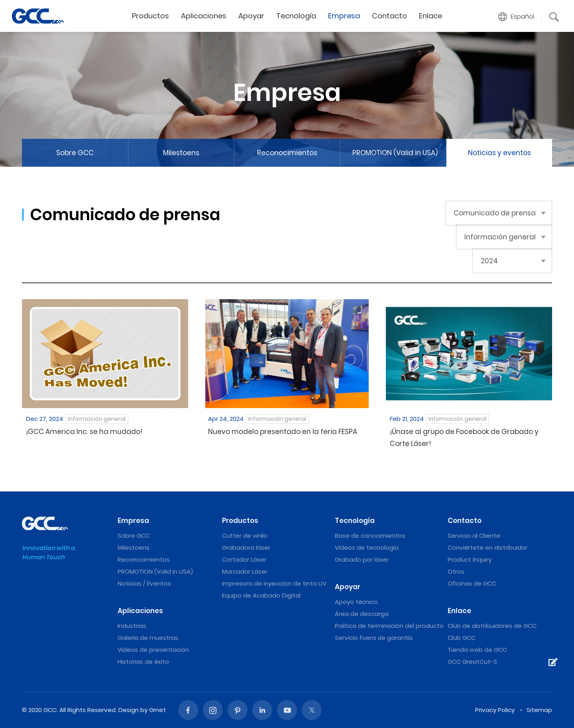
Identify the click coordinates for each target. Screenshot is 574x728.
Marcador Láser (245, 571)
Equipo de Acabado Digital (261, 595)
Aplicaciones (204, 16)
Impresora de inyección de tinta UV (274, 583)
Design (129, 710)
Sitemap (539, 710)
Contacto (389, 16)
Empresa (344, 16)
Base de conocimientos (370, 536)
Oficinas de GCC (472, 583)
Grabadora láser (246, 547)
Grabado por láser (362, 559)
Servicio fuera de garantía (374, 638)
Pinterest (238, 710)
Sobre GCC (75, 153)
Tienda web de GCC (477, 650)
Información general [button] (500, 237)
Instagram (213, 710)
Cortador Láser (244, 559)
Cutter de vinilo (245, 536)
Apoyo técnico (356, 602)
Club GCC (462, 638)
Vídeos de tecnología (367, 547)
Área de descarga (362, 614)
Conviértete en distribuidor (488, 547)
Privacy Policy (495, 710)
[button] (516, 17)
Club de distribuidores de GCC (492, 626)
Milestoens (181, 153)
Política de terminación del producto (389, 626)
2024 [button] (489, 261)
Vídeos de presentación (153, 650)
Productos (150, 16)
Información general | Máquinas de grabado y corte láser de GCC (38, 16)
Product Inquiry (470, 559)
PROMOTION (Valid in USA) (395, 153)
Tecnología (296, 16)
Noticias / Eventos (144, 583)
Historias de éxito (143, 662)
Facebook (188, 710)
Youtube (287, 710)
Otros (456, 571)
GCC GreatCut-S (472, 662)
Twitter (312, 710)
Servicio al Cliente (474, 536)
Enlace (431, 16)
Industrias (132, 626)
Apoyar (251, 16)
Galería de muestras (148, 638)
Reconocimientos (287, 153)
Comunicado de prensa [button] (495, 213)
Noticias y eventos (499, 153)
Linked (262, 710)
